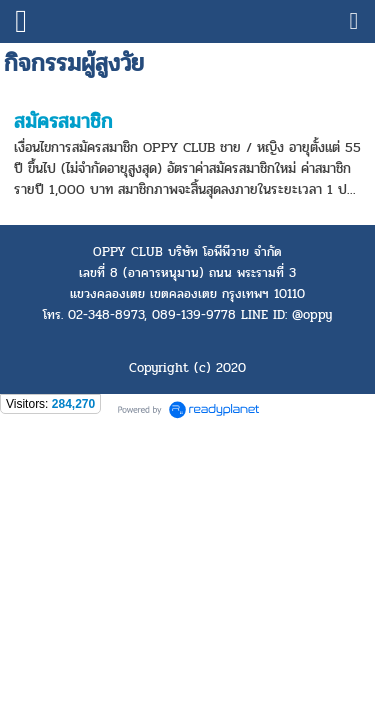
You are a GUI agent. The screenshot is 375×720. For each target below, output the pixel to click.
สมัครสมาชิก (63, 121)
